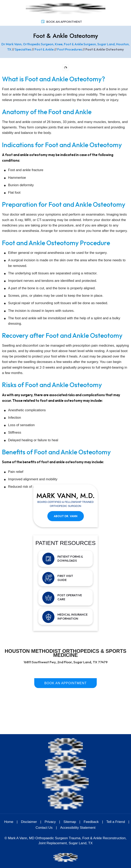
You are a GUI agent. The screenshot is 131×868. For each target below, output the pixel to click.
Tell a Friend (116, 822)
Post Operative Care (70, 597)
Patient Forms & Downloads (70, 559)
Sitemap (70, 822)
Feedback (91, 822)
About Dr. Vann (66, 516)
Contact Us (44, 828)
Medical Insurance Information (73, 616)
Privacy (50, 822)
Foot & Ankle (44, 49)
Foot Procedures (70, 49)
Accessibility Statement (78, 828)
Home (9, 822)
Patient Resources (66, 543)
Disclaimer (29, 822)
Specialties (23, 49)
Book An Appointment (64, 22)
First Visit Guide (65, 578)
